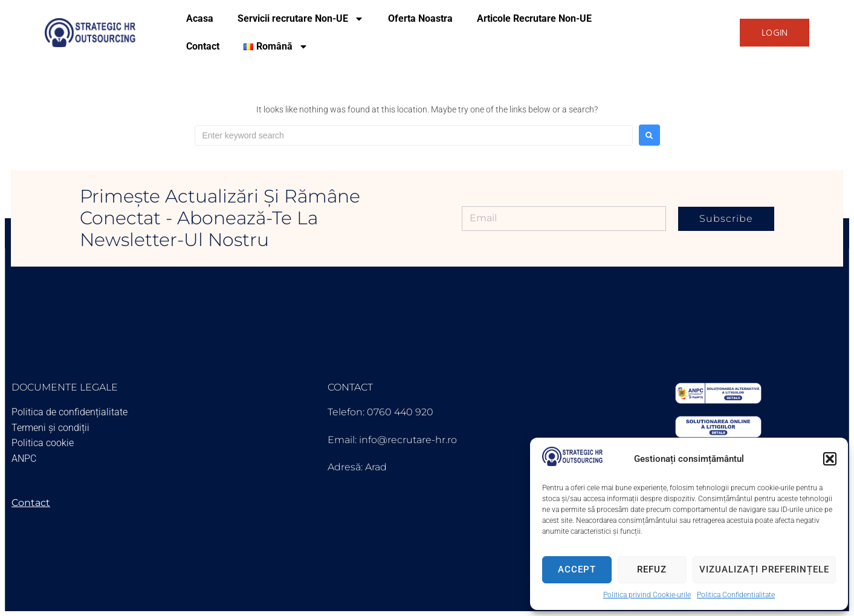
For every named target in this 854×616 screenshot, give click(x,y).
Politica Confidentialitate (736, 595)
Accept (577, 569)
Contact (203, 46)
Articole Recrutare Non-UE (534, 18)
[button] (830, 459)
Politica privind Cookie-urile (647, 595)
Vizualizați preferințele (764, 569)
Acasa (200, 18)
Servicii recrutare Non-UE (301, 19)
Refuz (652, 569)
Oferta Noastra (420, 18)
